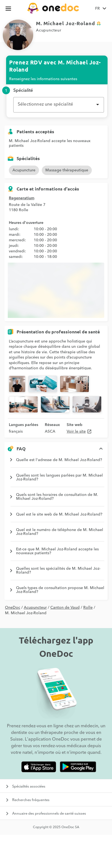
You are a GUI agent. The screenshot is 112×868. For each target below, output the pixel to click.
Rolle (88, 608)
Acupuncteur (35, 608)
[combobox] (59, 105)
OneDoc (13, 608)
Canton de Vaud (65, 608)
